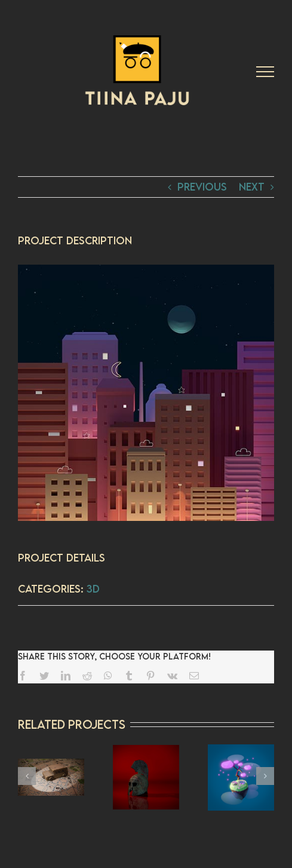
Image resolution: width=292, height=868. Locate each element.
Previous (202, 187)
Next (252, 187)
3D (93, 589)
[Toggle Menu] (265, 72)
